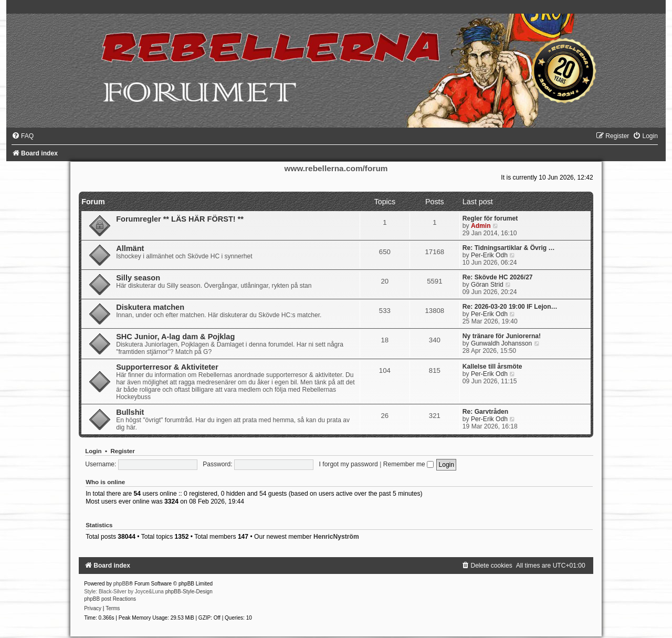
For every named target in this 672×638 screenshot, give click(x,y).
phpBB (121, 584)
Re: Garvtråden (485, 412)
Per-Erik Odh (489, 255)
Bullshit (130, 412)
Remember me (408, 464)
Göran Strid (487, 285)
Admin (481, 226)
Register (122, 451)
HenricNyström (336, 537)
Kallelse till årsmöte (492, 367)
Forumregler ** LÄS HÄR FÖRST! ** (180, 219)
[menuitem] (23, 136)
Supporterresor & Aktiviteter (167, 367)
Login (93, 451)
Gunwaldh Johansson (501, 343)
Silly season (138, 278)
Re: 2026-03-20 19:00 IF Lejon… (510, 307)
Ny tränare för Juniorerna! (502, 336)
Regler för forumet (490, 218)
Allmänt (130, 248)
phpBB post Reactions (110, 599)
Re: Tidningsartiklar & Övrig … (509, 248)
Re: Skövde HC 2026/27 (498, 277)
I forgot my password (349, 464)
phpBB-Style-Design (189, 592)
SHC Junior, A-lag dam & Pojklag (175, 337)
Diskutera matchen (150, 307)
